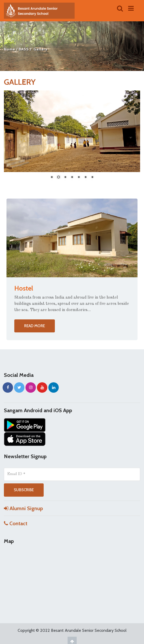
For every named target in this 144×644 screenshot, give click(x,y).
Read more (35, 326)
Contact (16, 523)
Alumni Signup (23, 508)
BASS (24, 49)
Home (9, 49)
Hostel (24, 288)
